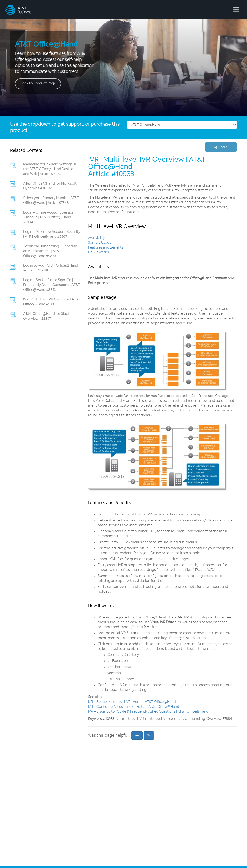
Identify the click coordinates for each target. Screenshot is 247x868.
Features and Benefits (106, 248)
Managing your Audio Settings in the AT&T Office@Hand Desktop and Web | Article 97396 (50, 169)
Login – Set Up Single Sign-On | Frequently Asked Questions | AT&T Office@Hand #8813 (52, 285)
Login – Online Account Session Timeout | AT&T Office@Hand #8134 (49, 218)
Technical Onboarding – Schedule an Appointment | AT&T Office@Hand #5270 (50, 251)
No (149, 735)
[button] (221, 147)
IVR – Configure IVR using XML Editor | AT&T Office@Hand (134, 707)
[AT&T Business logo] (33, 10)
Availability (96, 238)
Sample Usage (100, 243)
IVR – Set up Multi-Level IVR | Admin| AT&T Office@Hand (132, 702)
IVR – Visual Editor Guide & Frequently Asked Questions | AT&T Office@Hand (148, 712)
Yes (137, 735)
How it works (98, 253)
